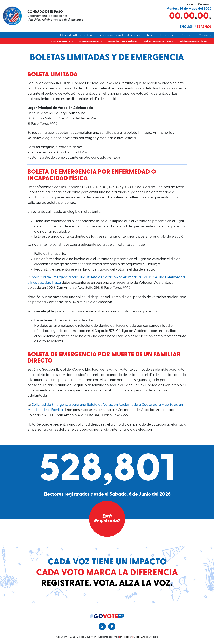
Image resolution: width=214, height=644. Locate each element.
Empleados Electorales (89, 41)
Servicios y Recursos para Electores (158, 41)
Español (204, 27)
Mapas (186, 35)
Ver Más (204, 35)
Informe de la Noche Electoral (76, 35)
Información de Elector (61, 41)
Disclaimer (126, 637)
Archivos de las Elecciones (161, 35)
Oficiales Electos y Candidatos (193, 41)
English (187, 27)
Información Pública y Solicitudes (122, 41)
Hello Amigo (142, 637)
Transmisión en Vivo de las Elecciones (119, 35)
